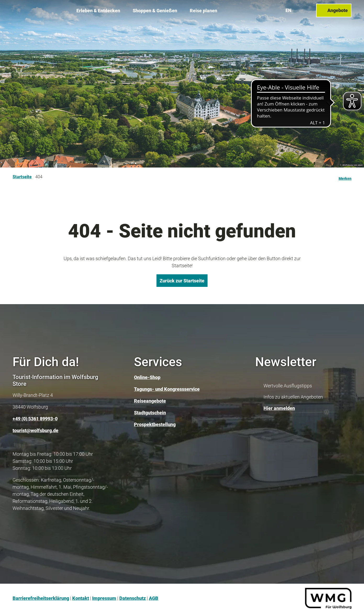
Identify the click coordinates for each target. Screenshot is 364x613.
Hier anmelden (279, 408)
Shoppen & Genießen (155, 11)
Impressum (104, 598)
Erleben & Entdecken (98, 11)
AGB (154, 598)
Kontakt (81, 598)
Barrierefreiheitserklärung (41, 598)
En (289, 10)
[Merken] (345, 177)
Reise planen (203, 11)
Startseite (22, 177)
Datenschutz (133, 598)
